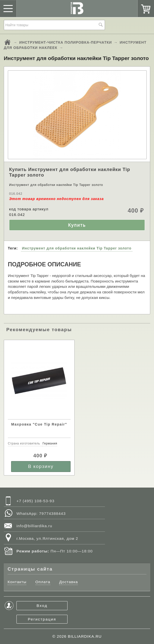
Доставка (69, 582)
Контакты (17, 582)
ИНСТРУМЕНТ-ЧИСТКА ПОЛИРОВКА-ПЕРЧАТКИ (66, 42)
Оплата (43, 582)
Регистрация (42, 619)
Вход (42, 606)
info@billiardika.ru (34, 526)
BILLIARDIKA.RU (85, 636)
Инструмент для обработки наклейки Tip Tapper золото (77, 248)
